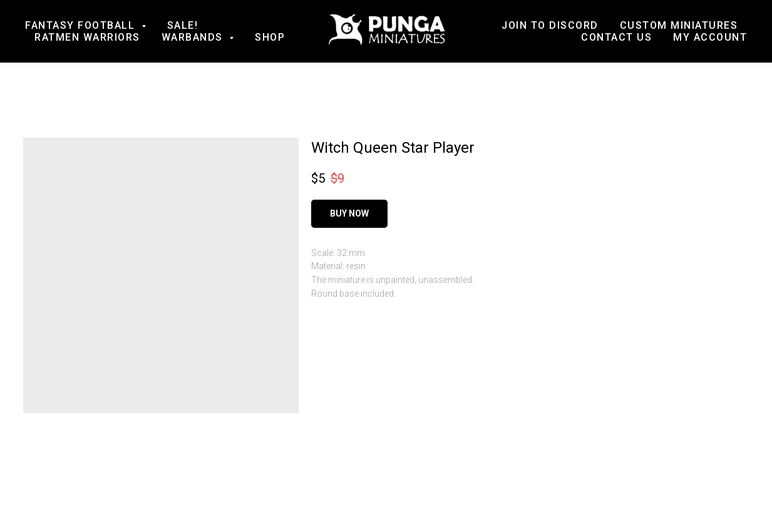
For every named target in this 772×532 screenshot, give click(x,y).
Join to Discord (550, 25)
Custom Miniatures (679, 25)
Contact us (616, 37)
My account (710, 37)
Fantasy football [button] (82, 25)
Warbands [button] (194, 37)
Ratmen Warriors (87, 37)
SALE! (183, 25)
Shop (270, 37)
